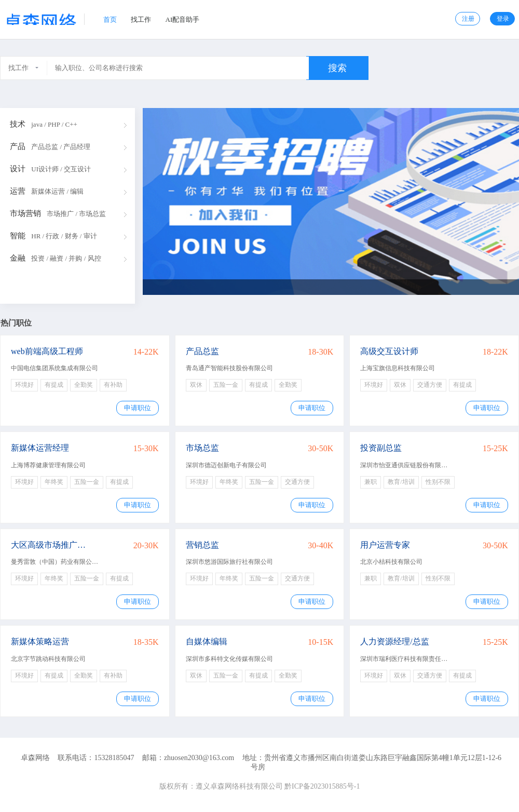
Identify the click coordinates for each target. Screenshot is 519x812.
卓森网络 (35, 758)
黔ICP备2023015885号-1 (322, 786)
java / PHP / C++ (54, 124)
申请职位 (138, 408)
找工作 (141, 19)
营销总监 (202, 545)
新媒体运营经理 (40, 448)
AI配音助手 (183, 19)
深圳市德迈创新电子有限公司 (226, 465)
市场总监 (202, 448)
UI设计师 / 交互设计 (61, 169)
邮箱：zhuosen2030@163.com (188, 758)
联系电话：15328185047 (96, 758)
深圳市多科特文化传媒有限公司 (229, 659)
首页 (110, 19)
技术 (18, 124)
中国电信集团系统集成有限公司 (54, 368)
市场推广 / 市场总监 (76, 214)
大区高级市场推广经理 (52, 545)
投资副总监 (381, 448)
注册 (468, 19)
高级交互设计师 (389, 351)
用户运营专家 (385, 545)
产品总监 (202, 351)
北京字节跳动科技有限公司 (48, 659)
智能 (18, 236)
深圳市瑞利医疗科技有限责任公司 (407, 659)
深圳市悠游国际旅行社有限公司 (229, 562)
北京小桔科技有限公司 (391, 562)
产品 (18, 146)
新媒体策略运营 (40, 641)
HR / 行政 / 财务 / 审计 (64, 236)
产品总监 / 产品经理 (61, 147)
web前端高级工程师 (47, 351)
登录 (503, 19)
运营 (18, 191)
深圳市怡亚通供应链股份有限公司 (407, 465)
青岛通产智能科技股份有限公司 (229, 368)
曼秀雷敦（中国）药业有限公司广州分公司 (70, 562)
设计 (18, 169)
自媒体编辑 (207, 641)
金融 (18, 258)
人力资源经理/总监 (394, 641)
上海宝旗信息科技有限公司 (398, 368)
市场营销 (25, 213)
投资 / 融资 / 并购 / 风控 (66, 258)
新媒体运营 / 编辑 (57, 191)
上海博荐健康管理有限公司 (48, 465)
